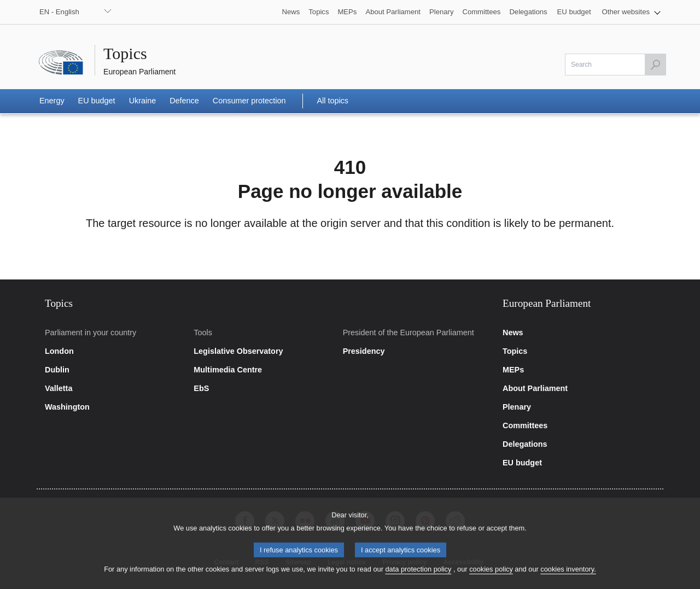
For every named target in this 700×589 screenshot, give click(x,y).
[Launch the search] (655, 65)
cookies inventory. (568, 577)
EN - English (59, 12)
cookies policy (491, 577)
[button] (631, 12)
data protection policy (418, 577)
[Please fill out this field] (616, 65)
